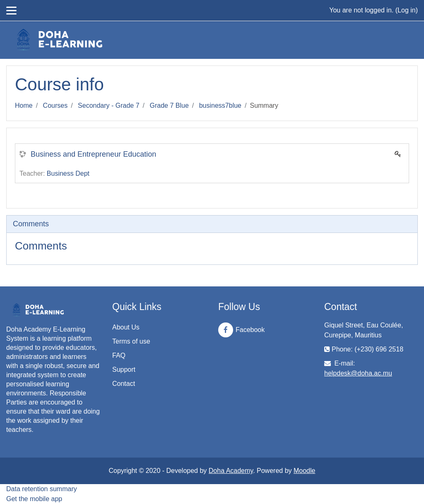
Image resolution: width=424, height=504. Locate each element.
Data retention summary (42, 489)
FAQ (119, 355)
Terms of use (131, 341)
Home (24, 105)
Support (124, 370)
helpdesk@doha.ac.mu (358, 373)
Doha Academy (231, 471)
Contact (124, 384)
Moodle (304, 471)
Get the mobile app (34, 499)
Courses (55, 105)
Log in (407, 10)
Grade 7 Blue (169, 105)
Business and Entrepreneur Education (93, 154)
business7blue (220, 105)
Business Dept (68, 173)
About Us (126, 327)
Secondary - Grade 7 (109, 105)
